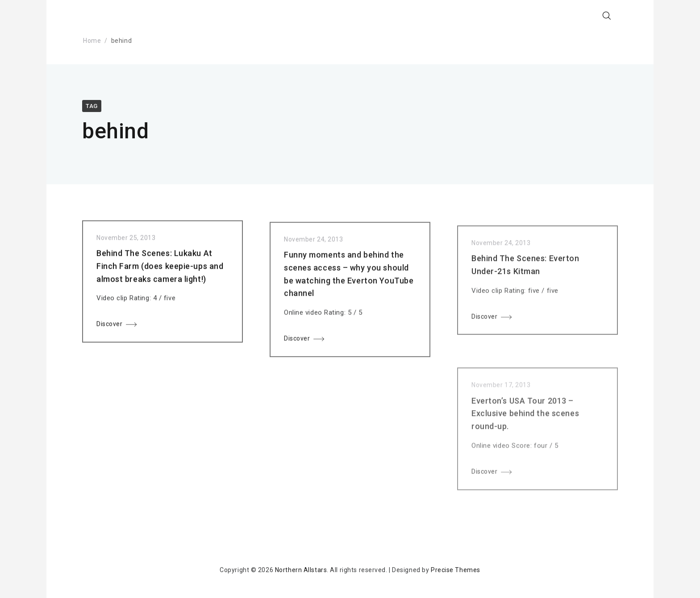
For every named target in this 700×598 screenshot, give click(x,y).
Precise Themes (456, 570)
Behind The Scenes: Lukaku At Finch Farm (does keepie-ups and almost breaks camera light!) (160, 268)
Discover (109, 326)
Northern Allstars (301, 570)
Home (92, 41)
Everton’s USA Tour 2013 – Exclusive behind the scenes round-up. (525, 429)
